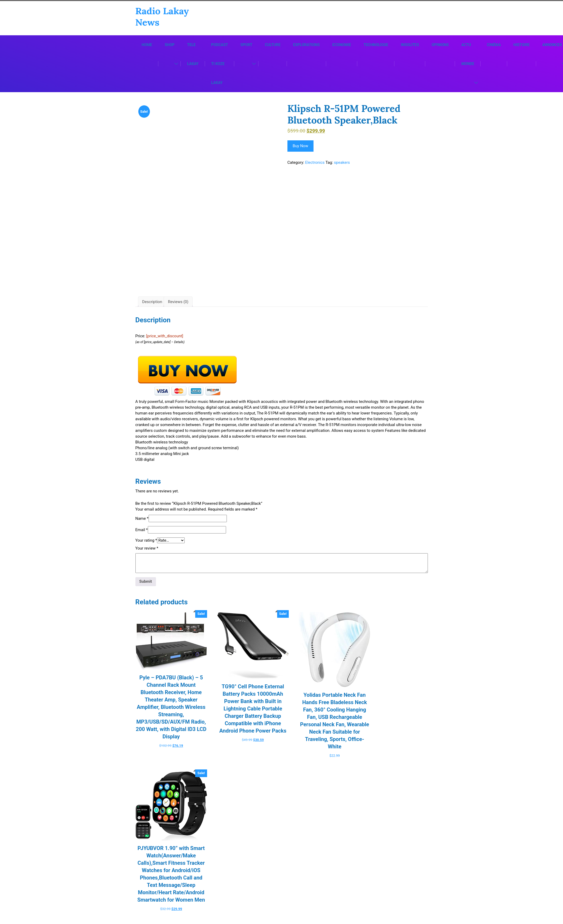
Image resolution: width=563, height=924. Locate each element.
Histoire (522, 45)
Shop (170, 45)
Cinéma (494, 45)
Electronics (315, 163)
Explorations (307, 45)
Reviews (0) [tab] (178, 306)
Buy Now (300, 146)
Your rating (146, 545)
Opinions (440, 45)
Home (147, 45)
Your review (147, 553)
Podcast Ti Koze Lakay (220, 64)
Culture (273, 45)
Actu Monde (468, 55)
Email (142, 534)
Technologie (376, 45)
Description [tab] (152, 306)
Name (142, 523)
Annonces (552, 45)
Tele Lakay (193, 55)
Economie (342, 45)
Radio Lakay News (163, 17)
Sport (246, 45)
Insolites (410, 45)
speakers (342, 163)
